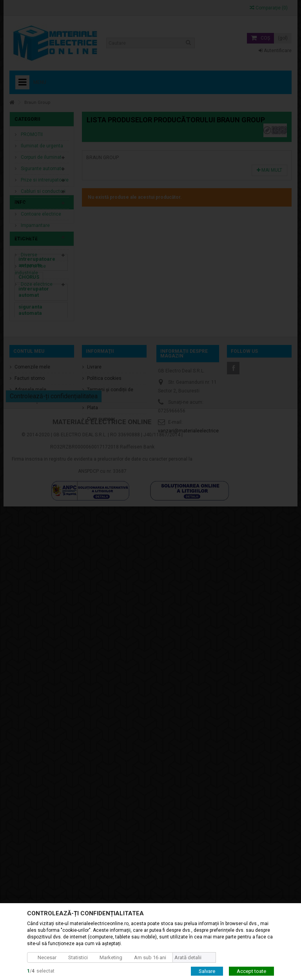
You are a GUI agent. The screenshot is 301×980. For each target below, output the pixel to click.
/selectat (41, 971)
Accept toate (251, 971)
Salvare (207, 971)
